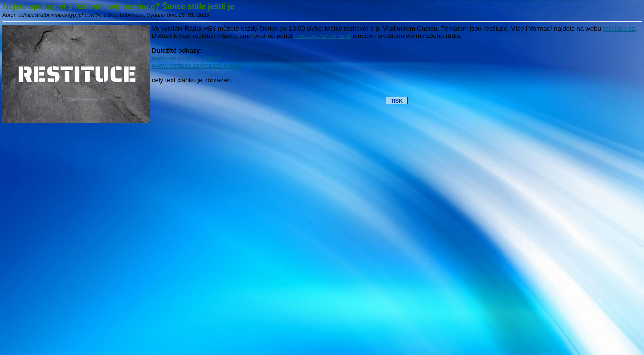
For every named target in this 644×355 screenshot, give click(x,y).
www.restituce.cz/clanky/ (187, 58)
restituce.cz (619, 28)
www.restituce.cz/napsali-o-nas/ (197, 65)
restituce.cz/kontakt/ (323, 36)
